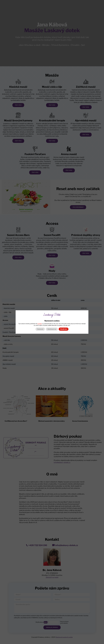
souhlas (40, 324)
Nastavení (40, 329)
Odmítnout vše (52, 329)
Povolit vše (64, 329)
